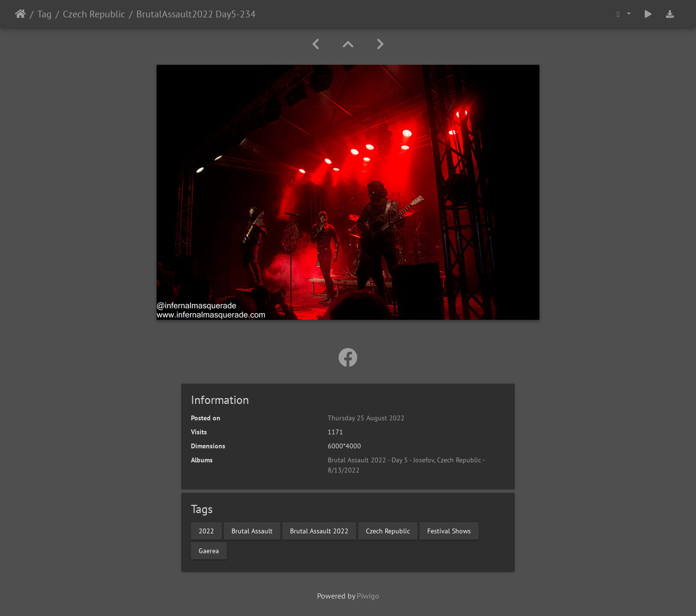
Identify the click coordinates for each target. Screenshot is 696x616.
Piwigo (368, 596)
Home (21, 14)
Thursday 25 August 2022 (366, 418)
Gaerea (209, 550)
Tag (44, 14)
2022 (206, 530)
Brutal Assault (252, 530)
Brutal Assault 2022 (319, 530)
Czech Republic (94, 14)
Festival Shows (449, 530)
